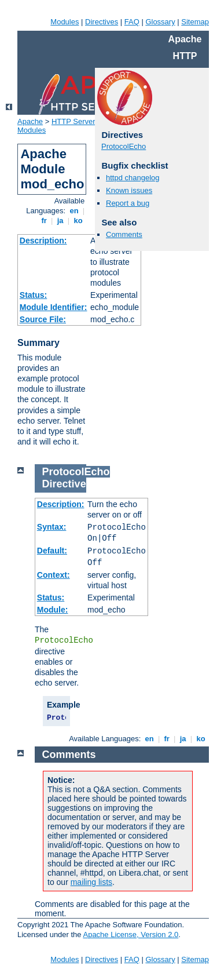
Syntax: (52, 527)
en (74, 211)
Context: (54, 575)
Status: (33, 295)
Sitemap (195, 22)
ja (60, 221)
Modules (65, 22)
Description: (43, 241)
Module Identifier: (54, 307)
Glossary (160, 22)
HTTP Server (73, 121)
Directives (102, 22)
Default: (52, 551)
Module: (53, 610)
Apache (30, 121)
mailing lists (91, 882)
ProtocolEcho (124, 146)
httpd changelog (133, 178)
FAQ (132, 22)
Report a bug (128, 203)
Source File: (43, 319)
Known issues (129, 190)
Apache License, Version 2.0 (130, 935)
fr (44, 221)
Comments (124, 234)
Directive (64, 484)
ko (78, 221)
